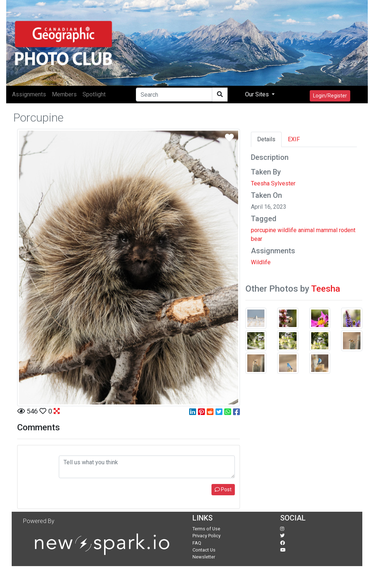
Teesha (326, 289)
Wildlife (261, 262)
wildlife (287, 230)
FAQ (197, 543)
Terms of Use (206, 529)
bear (257, 239)
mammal (327, 230)
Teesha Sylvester (273, 183)
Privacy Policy (207, 536)
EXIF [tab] (294, 139)
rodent (347, 230)
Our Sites (258, 94)
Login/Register (330, 96)
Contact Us (204, 550)
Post (223, 489)
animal (306, 230)
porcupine (264, 230)
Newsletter (204, 557)
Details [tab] (266, 139)
